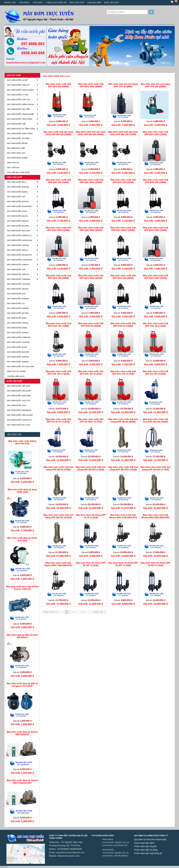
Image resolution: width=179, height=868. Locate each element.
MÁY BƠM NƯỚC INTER (17, 347)
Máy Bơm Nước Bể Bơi (17, 143)
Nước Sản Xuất (111, 3)
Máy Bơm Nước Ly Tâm (18, 95)
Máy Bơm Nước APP (16, 197)
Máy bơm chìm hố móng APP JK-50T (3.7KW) (156, 564)
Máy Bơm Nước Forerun (19, 337)
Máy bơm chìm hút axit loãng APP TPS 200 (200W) (156, 85)
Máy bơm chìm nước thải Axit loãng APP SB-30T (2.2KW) (123, 468)
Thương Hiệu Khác (16, 376)
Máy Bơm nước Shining (18, 308)
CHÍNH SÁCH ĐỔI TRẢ (56, 3)
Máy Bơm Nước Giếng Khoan (21, 104)
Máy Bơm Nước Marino (18, 299)
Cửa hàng (24, 3)
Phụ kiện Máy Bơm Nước (19, 172)
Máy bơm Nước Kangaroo (20, 260)
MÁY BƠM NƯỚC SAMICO (18, 265)
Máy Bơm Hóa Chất (16, 148)
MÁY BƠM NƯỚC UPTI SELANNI (21, 367)
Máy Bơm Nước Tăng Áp (18, 85)
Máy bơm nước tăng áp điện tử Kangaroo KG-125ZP (22, 685)
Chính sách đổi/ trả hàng (146, 850)
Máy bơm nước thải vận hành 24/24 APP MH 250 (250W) (58, 133)
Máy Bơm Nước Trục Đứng (20, 119)
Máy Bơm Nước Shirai (17, 192)
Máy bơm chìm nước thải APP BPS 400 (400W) (58, 85)
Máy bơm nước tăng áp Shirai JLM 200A (22, 539)
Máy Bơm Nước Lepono (18, 245)
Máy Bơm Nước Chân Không (21, 90)
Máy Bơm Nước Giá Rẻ (17, 80)
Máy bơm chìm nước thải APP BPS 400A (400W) (91, 85)
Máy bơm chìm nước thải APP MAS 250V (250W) (156, 277)
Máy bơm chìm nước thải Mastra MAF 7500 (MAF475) (58, 564)
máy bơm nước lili (16, 303)
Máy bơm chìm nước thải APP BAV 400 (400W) (156, 181)
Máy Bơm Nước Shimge (18, 362)
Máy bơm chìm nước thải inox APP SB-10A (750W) (156, 421)
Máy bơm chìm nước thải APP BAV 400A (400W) (58, 229)
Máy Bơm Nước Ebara (18, 216)
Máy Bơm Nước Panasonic (20, 206)
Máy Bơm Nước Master (18, 352)
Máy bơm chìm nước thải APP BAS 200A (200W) (156, 229)
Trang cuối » (99, 612)
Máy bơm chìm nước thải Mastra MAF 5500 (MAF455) (155, 516)
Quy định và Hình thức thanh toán (150, 839)
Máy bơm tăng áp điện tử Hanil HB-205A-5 (22, 636)
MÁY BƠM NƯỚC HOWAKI (18, 357)
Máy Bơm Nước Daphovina (20, 240)
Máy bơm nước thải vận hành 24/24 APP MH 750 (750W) (123, 133)
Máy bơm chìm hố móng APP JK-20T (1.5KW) (123, 564)
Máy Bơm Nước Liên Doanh (20, 415)
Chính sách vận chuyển (145, 846)
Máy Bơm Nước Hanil (17, 211)
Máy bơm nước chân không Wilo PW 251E (22, 442)
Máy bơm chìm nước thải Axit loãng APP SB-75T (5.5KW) (58, 516)
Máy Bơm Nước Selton (18, 313)
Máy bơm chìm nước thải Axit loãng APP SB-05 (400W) (123, 421)
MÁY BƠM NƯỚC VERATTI (18, 274)
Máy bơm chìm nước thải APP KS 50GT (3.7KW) (91, 421)
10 (83, 612)
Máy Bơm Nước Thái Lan (19, 401)
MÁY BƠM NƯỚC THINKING (19, 279)
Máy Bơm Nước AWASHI (18, 289)
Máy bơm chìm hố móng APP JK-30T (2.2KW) (91, 564)
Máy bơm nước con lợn (19, 100)
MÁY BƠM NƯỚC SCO (16, 294)
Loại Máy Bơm (94, 3)
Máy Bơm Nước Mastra (18, 226)
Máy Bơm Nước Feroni (18, 323)
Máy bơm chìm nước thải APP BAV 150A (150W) (156, 133)
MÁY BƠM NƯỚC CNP (16, 270)
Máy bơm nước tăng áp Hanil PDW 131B (22, 491)
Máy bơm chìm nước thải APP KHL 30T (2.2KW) (91, 373)
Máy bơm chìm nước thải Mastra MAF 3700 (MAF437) (123, 516)
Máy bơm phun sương (18, 158)
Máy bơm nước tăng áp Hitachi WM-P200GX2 (22, 733)
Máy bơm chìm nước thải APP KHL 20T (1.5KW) (58, 373)
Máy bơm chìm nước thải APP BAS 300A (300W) (91, 277)
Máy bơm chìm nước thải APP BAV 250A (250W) (91, 181)
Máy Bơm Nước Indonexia (19, 410)
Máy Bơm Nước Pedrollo (19, 235)
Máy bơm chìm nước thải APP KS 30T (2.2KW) (156, 373)
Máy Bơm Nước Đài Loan (57, 76)
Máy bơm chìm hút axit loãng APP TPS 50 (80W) (123, 85)
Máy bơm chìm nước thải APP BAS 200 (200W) (58, 277)
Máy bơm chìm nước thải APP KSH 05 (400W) (91, 325)
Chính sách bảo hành (144, 843)
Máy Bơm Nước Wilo (17, 182)
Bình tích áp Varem (16, 371)
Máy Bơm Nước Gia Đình (18, 138)
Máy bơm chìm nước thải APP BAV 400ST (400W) (123, 229)
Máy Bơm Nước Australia (20, 420)
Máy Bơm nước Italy (17, 405)
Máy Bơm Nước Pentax (18, 221)
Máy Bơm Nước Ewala (18, 250)
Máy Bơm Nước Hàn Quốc (19, 391)
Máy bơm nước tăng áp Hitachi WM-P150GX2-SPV (22, 782)
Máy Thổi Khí (13, 168)
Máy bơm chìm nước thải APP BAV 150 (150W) (58, 181)
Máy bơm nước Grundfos (20, 255)
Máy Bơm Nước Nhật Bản (19, 396)
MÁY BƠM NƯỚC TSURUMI (19, 342)
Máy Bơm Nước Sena (17, 318)
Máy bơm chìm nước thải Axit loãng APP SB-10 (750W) (58, 468)
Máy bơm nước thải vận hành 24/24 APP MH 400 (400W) (91, 133)
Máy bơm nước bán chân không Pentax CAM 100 (22, 588)
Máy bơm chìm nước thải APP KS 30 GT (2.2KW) (58, 421)
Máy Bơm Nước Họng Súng (20, 134)
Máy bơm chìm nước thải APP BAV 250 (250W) (123, 181)
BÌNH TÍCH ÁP (13, 163)
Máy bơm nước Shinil (17, 328)
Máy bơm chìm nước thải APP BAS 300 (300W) (123, 277)
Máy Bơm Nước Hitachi (18, 202)
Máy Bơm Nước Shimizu (18, 333)
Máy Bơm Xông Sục (16, 153)
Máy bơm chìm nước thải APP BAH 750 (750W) (58, 325)
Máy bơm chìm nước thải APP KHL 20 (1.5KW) (156, 325)
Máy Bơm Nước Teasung (19, 284)
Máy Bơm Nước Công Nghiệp (21, 114)
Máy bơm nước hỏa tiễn (19, 109)
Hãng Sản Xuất (77, 3)
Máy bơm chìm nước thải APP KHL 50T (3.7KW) (123, 373)
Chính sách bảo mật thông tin (148, 853)
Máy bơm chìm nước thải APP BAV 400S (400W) (91, 229)
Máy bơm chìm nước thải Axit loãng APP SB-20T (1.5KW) (91, 468)
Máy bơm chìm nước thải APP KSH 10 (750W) (123, 325)
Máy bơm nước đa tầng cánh (21, 129)
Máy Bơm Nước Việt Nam (19, 386)
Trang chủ (10, 3)
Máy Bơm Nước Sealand (19, 231)
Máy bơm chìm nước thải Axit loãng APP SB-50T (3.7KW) (155, 468)
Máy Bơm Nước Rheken (18, 187)
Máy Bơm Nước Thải (16, 124)
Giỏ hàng (38, 3)
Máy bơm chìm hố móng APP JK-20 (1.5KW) (91, 516)
